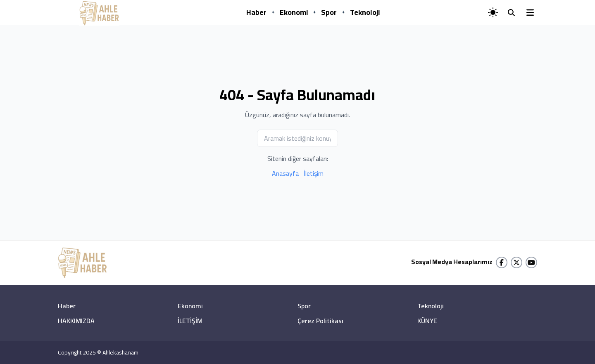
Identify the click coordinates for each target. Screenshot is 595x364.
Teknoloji (365, 12)
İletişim (314, 173)
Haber (256, 12)
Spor (329, 12)
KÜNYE (427, 321)
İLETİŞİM (190, 321)
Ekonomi (294, 12)
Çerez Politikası (320, 321)
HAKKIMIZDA (76, 321)
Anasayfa (285, 173)
